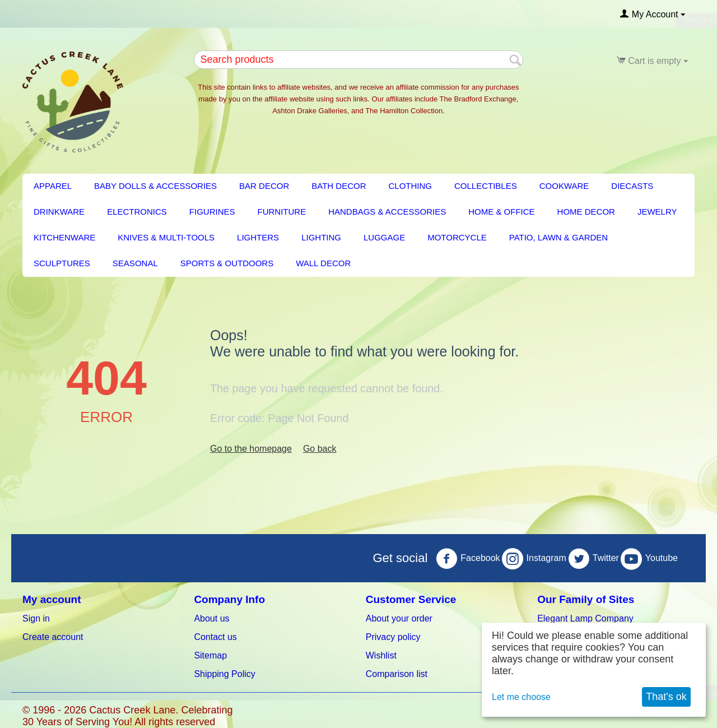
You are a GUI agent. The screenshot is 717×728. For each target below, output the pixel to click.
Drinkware (59, 212)
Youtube (649, 559)
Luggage (384, 237)
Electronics (137, 212)
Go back (320, 449)
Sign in (36, 618)
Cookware (564, 186)
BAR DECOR (264, 186)
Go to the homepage (251, 449)
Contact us (215, 637)
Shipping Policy (224, 674)
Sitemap (210, 655)
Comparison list (397, 674)
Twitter (593, 559)
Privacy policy (393, 637)
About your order (399, 618)
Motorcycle (457, 237)
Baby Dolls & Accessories (155, 186)
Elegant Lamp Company (585, 618)
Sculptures (62, 263)
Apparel (53, 186)
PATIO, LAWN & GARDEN (558, 237)
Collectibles (486, 186)
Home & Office (501, 212)
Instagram (534, 559)
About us (211, 618)
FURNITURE (282, 212)
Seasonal (135, 263)
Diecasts (632, 186)
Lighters (258, 237)
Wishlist (381, 655)
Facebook (468, 559)
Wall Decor (323, 263)
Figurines (212, 212)
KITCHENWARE (64, 237)
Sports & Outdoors (227, 263)
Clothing (411, 186)
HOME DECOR (586, 212)
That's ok (666, 697)
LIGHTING (321, 237)
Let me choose (521, 697)
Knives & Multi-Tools (166, 237)
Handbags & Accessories (387, 212)
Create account (53, 637)
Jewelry (657, 212)
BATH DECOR (339, 186)
